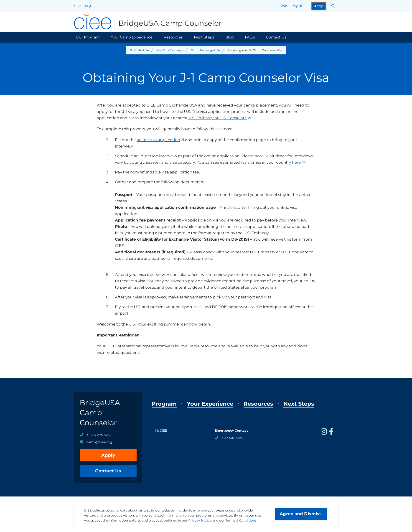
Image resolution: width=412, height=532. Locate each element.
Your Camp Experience (132, 37)
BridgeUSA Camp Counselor (100, 413)
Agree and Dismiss (301, 514)
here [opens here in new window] (296, 162)
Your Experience (210, 404)
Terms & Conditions (241, 520)
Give (283, 6)
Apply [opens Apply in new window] (319, 6)
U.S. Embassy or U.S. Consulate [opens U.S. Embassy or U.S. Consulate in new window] (217, 118)
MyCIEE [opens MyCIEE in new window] (299, 6)
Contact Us (276, 37)
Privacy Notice (200, 520)
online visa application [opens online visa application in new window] (158, 140)
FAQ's (250, 37)
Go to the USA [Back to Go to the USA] (139, 50)
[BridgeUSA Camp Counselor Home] (148, 22)
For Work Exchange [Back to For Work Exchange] (170, 50)
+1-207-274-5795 (99, 435)
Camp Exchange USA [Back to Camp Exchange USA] (206, 50)
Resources (173, 37)
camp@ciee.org (99, 442)
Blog (230, 37)
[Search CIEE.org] (333, 6)
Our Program (88, 37)
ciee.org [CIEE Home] (84, 6)
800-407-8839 (233, 438)
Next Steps (204, 37)
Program (164, 404)
